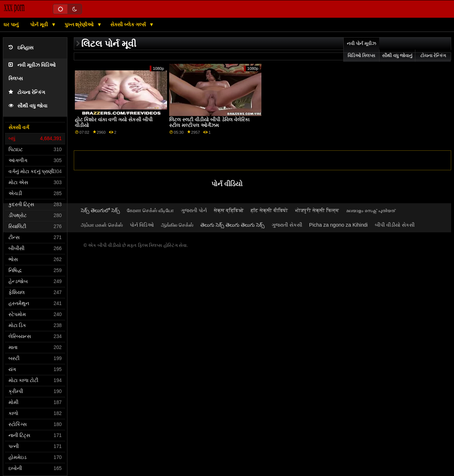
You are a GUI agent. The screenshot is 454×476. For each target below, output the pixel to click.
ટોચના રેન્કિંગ (27, 92)
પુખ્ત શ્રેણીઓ (80, 24)
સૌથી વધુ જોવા (28, 106)
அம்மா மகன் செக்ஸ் (102, 225)
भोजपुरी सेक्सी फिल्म (317, 210)
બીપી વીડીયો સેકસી (395, 225)
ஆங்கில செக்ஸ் (177, 225)
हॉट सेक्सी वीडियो (269, 210)
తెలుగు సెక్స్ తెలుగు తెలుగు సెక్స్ (232, 225)
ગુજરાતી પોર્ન (194, 210)
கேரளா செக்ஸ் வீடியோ (150, 210)
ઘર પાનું (11, 24)
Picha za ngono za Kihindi (339, 225)
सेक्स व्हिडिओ (229, 210)
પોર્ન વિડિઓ (142, 225)
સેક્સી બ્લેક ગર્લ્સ (129, 24)
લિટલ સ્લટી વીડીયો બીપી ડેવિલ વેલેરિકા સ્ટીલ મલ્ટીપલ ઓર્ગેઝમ (209, 123)
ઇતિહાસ (21, 48)
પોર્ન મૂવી (40, 24)
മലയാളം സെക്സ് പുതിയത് (371, 210)
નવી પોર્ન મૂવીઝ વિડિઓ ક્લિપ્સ (362, 50)
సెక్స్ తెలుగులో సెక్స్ (100, 210)
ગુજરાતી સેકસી (287, 225)
